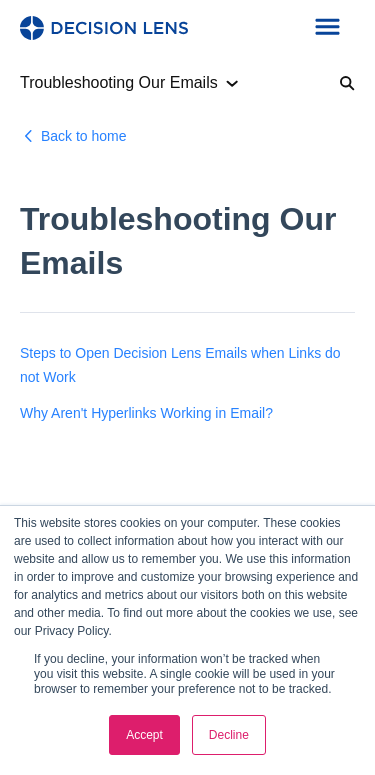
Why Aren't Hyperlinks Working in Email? (146, 413)
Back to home (84, 136)
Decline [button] (229, 735)
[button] (327, 28)
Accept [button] (144, 735)
